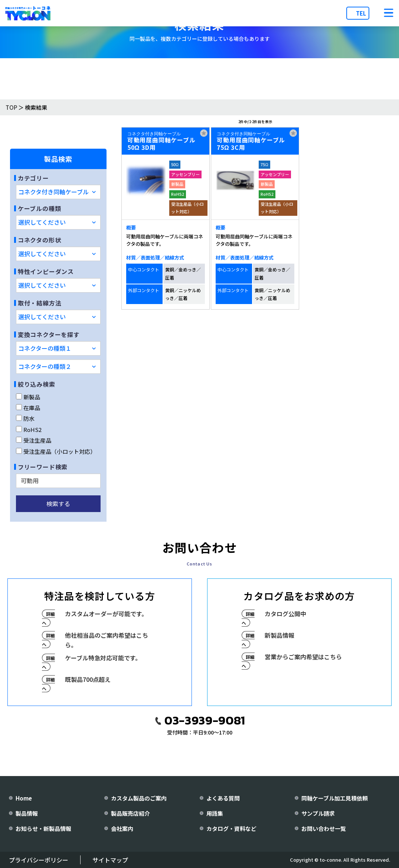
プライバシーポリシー (39, 860)
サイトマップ (110, 860)
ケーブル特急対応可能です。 (103, 658)
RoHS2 (29, 430)
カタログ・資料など (231, 829)
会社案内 (122, 829)
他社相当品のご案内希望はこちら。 (107, 640)
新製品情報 (279, 635)
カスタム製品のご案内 (139, 798)
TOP (11, 107)
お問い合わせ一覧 (324, 829)
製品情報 (27, 813)
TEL (361, 13)
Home (24, 798)
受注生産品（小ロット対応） (56, 451)
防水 (25, 418)
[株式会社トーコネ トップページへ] (28, 13)
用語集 (215, 813)
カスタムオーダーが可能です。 (106, 614)
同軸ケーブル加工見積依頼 (335, 798)
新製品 (28, 397)
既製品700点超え (88, 679)
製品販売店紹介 (130, 813)
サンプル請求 (318, 813)
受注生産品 (34, 440)
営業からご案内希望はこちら (303, 657)
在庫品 (28, 408)
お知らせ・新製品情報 (43, 829)
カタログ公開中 (285, 614)
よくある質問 (223, 798)
